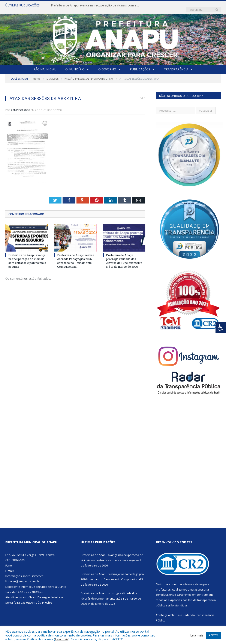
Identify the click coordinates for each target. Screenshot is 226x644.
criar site (182, 580)
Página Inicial (45, 65)
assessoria (202, 585)
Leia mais (62, 639)
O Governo (107, 65)
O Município (75, 65)
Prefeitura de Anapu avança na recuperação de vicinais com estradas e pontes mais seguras (95, 5)
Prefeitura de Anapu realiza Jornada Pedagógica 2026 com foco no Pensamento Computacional (76, 257)
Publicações (140, 65)
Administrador (21, 106)
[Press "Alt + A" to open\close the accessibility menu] (221, 327)
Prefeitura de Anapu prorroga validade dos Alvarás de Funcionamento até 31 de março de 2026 (124, 257)
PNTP (174, 611)
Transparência (176, 65)
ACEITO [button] (213, 635)
